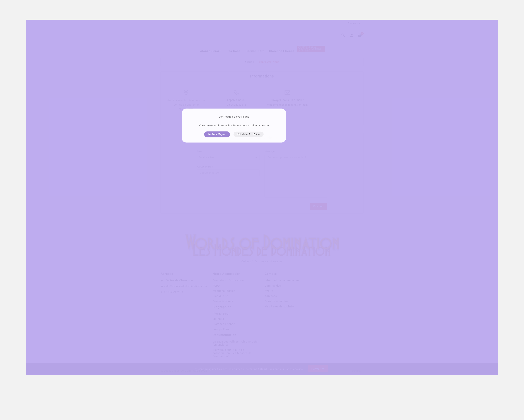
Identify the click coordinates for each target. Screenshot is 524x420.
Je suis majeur (217, 141)
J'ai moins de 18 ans (249, 141)
